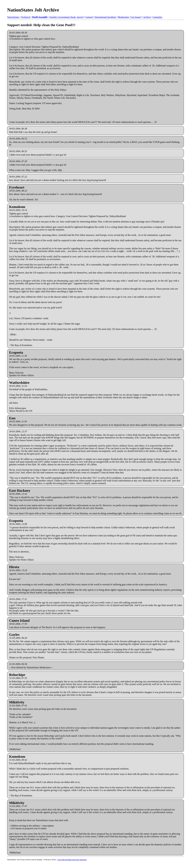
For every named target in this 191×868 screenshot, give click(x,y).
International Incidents (105, 17)
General (89, 17)
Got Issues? (136, 17)
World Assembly (40, 17)
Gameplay (157, 17)
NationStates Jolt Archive (33, 10)
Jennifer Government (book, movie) (66, 17)
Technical (26, 17)
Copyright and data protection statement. (72, 860)
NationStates (13, 17)
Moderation (123, 17)
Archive (147, 17)
